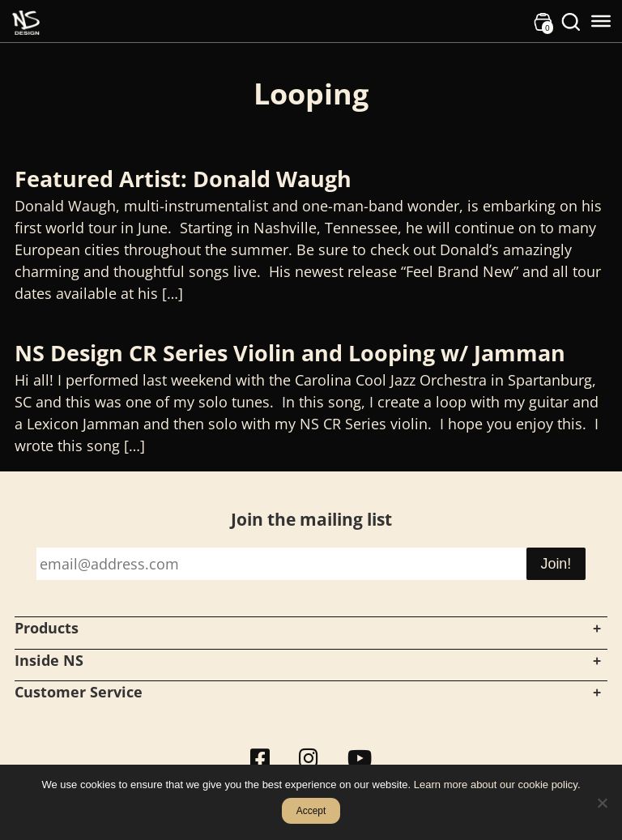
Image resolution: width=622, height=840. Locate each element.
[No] (602, 803)
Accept (311, 811)
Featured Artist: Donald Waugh (183, 179)
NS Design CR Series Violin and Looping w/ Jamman (290, 353)
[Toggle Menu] (601, 21)
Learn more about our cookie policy (496, 785)
